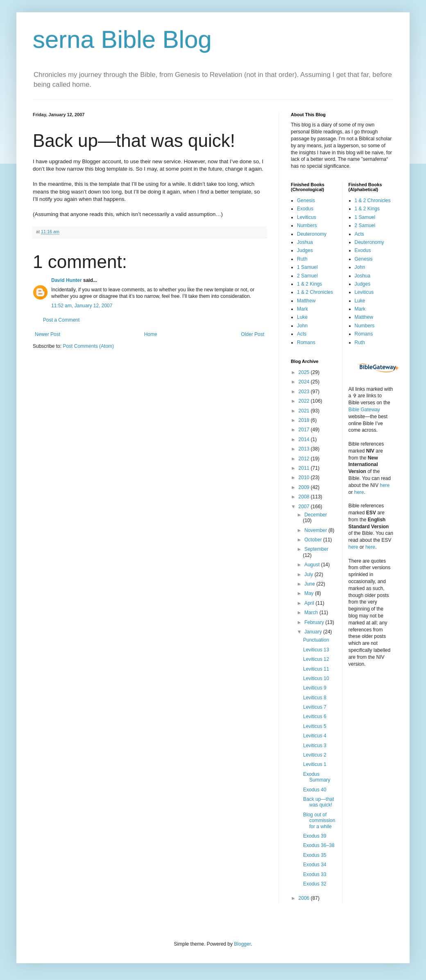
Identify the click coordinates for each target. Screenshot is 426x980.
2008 (305, 497)
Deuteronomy (312, 234)
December (316, 515)
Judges (305, 250)
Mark (303, 309)
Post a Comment (61, 320)
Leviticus (307, 217)
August (313, 565)
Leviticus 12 (316, 659)
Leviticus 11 (316, 669)
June (310, 584)
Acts (302, 334)
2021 (305, 411)
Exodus (305, 209)
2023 (305, 392)
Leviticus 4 (315, 736)
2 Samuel (307, 276)
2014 (305, 439)
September (316, 549)
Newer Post (48, 334)
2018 (305, 420)
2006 (305, 898)
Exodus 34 (315, 865)
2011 (305, 468)
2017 (305, 430)
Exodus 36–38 (319, 845)
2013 (305, 449)
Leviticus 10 (316, 678)
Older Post (253, 334)
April (310, 603)
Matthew (306, 301)
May (310, 593)
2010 (305, 478)
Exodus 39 (315, 836)
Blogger (242, 944)
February (315, 622)
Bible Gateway (364, 410)
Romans (306, 342)
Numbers (307, 225)
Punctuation (316, 640)
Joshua (305, 242)
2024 (305, 382)
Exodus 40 (315, 790)
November (316, 530)
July (309, 574)
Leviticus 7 (315, 707)
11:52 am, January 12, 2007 (82, 306)
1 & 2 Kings (309, 284)
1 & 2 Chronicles (315, 292)
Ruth (302, 259)
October (314, 540)
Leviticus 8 (315, 698)
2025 (305, 372)
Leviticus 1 (315, 764)
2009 (305, 487)
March (312, 613)
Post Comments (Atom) (88, 346)
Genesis (306, 201)
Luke (302, 317)
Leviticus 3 (315, 746)
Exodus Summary (317, 777)
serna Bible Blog (122, 39)
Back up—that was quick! (318, 802)
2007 (305, 507)
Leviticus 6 (315, 716)
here (385, 485)
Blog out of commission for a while (319, 821)
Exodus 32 (315, 884)
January (314, 632)
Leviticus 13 (316, 650)
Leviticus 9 (315, 688)
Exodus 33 (315, 874)
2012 (305, 459)
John (302, 326)
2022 (305, 401)
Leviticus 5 (315, 726)
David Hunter (67, 280)
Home (151, 334)
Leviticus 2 (315, 755)
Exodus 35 (315, 855)
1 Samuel (307, 267)
